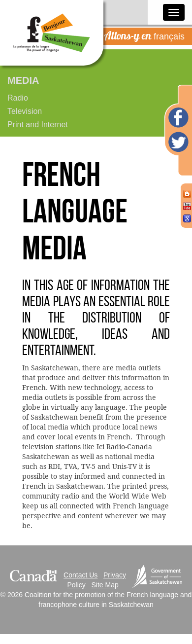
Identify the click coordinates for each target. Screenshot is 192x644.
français (144, 36)
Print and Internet (38, 125)
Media (23, 80)
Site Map (105, 585)
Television (25, 111)
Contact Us (80, 575)
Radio (18, 98)
